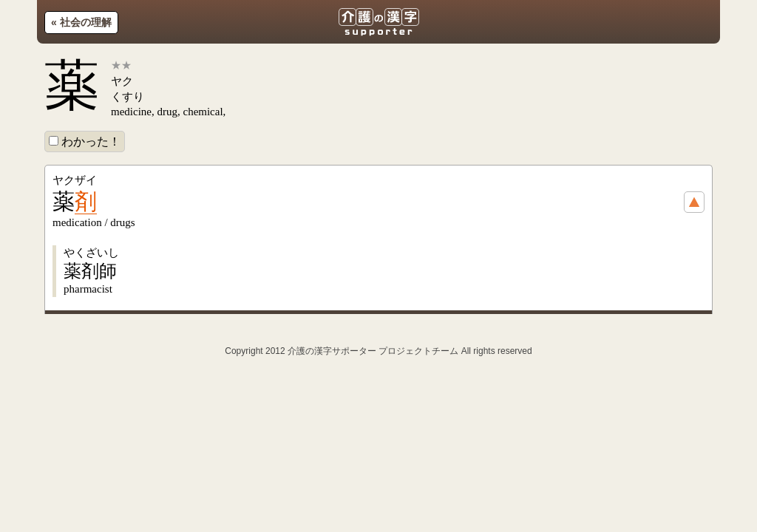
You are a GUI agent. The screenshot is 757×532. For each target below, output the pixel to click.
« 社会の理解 (81, 22)
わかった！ (85, 141)
